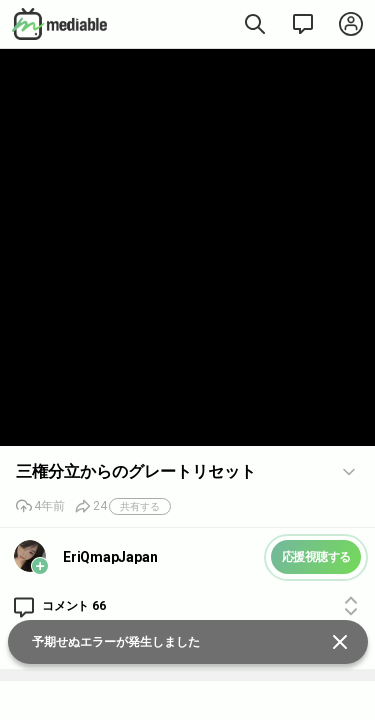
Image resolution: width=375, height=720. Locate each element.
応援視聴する (316, 557)
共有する (140, 506)
